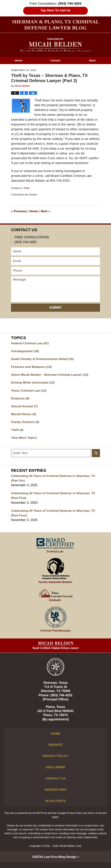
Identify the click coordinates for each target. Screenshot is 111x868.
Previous (19, 211)
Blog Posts (55, 806)
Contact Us (55, 783)
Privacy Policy (55, 760)
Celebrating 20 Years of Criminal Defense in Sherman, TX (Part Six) (55, 480)
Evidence (21, 399)
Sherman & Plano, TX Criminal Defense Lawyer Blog (55, 45)
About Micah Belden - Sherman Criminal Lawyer (51, 375)
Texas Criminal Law (29, 391)
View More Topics (24, 440)
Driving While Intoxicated (34, 383)
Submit (55, 308)
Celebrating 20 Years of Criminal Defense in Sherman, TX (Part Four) (55, 516)
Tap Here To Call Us (55, 10)
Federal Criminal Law (31, 343)
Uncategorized (25, 351)
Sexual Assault (25, 407)
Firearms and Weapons (32, 367)
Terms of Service (98, 819)
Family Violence (26, 424)
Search (96, 455)
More (93, 60)
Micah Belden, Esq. (71, 852)
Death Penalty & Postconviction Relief (43, 359)
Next (46, 211)
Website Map (55, 795)
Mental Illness (24, 416)
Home (19, 60)
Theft (26, 188)
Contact (56, 60)
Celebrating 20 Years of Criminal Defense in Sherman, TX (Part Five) (55, 498)
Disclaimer (56, 771)
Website (55, 748)
